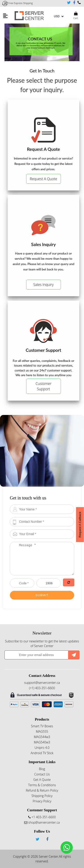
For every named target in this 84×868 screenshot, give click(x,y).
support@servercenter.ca (42, 683)
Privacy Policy (42, 801)
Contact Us (42, 774)
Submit (42, 595)
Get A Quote (42, 780)
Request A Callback (80, 525)
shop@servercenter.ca (42, 822)
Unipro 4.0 (42, 748)
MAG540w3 (42, 742)
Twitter (69, 3)
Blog (42, 769)
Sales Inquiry (44, 285)
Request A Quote (43, 179)
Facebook (74, 3)
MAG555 (42, 731)
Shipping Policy (42, 796)
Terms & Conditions (42, 785)
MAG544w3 (42, 737)
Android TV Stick (42, 753)
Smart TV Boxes (42, 726)
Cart (76, 16)
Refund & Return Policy (42, 790)
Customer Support (44, 386)
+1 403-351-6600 (79, 3)
